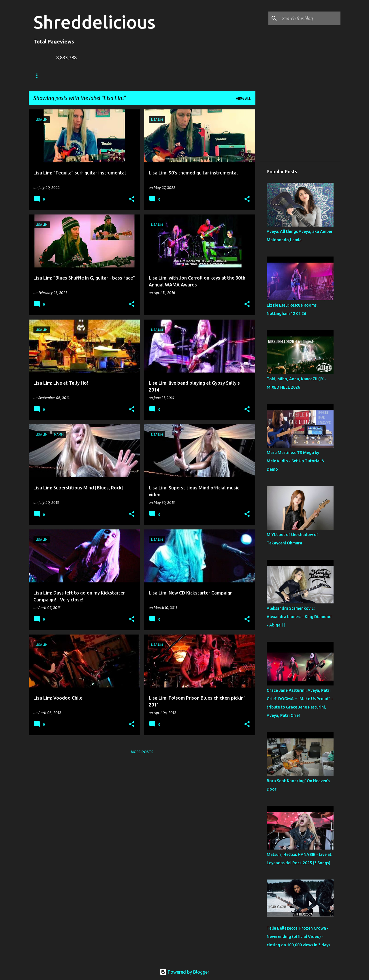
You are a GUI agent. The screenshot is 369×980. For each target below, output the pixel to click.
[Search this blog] (310, 18)
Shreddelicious (94, 22)
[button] (132, 199)
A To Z (145, 76)
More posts (142, 752)
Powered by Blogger (184, 972)
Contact (172, 76)
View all (243, 99)
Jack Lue (117, 76)
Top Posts (238, 76)
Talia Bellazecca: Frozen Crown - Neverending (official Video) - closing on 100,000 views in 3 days (298, 937)
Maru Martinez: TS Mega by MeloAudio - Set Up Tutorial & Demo (295, 461)
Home (39, 76)
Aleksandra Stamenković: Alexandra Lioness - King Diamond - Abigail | (299, 617)
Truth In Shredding (77, 76)
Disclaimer (205, 76)
